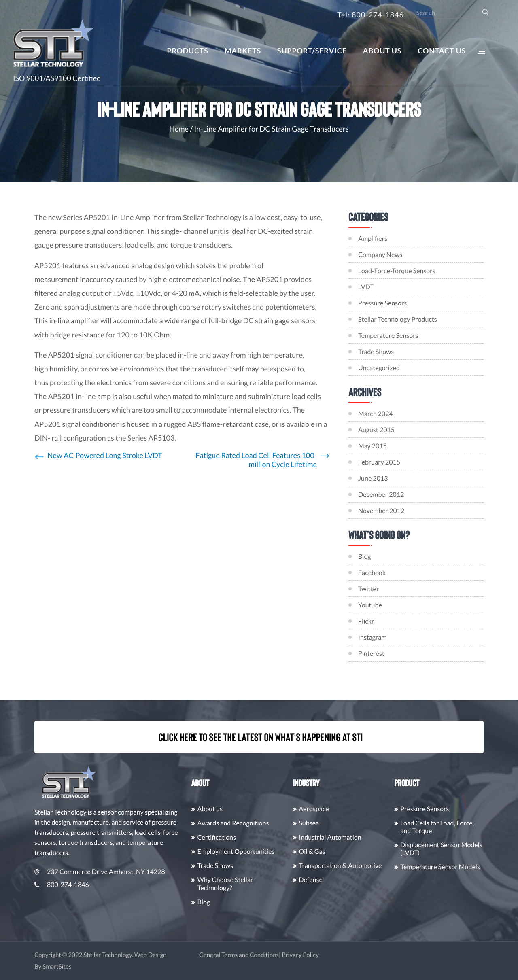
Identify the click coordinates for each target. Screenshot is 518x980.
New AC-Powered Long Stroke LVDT (105, 455)
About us (248, 809)
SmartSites (95, 967)
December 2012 (416, 495)
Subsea (347, 823)
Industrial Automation (368, 837)
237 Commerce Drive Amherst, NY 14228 (138, 872)
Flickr (401, 621)
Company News (380, 255)
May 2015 (407, 446)
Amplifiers (373, 239)
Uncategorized (379, 368)
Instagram (407, 637)
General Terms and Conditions (277, 955)
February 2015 (414, 462)
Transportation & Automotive (379, 866)
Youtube (405, 605)
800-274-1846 (100, 885)
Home (179, 129)
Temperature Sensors (388, 336)
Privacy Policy (339, 955)
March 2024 (410, 414)
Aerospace (352, 809)
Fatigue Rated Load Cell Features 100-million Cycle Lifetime (256, 460)
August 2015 (411, 430)
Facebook (407, 573)
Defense (349, 880)
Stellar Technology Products (398, 319)
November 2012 (416, 511)
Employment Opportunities (274, 852)
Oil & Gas (350, 852)
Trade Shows (376, 352)
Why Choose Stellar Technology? (263, 884)
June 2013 (408, 478)
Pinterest (406, 654)
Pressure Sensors (382, 303)
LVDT (366, 287)
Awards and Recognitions (271, 823)
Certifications (255, 837)
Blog (399, 557)
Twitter (403, 589)
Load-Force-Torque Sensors (397, 271)
